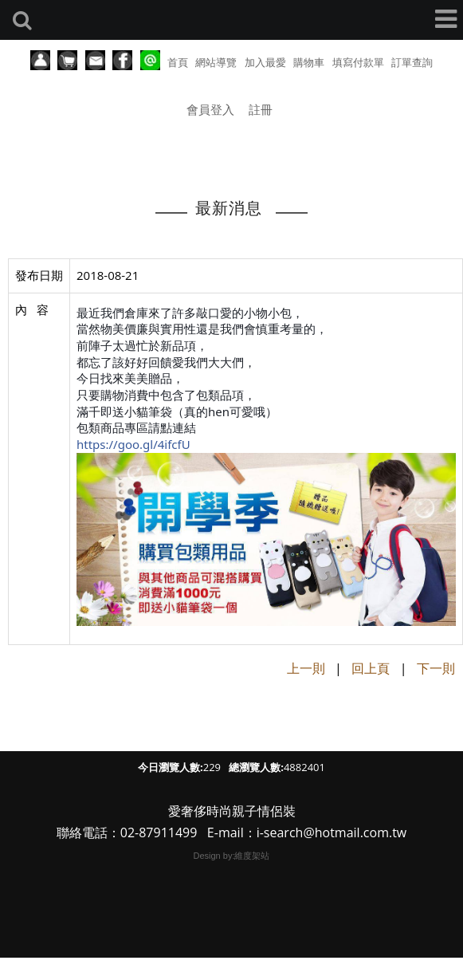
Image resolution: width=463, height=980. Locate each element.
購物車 (309, 62)
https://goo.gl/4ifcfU (133, 444)
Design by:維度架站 (232, 856)
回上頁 (371, 668)
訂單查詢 (412, 62)
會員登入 (210, 109)
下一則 (436, 668)
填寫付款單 (358, 62)
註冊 (261, 109)
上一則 (306, 668)
